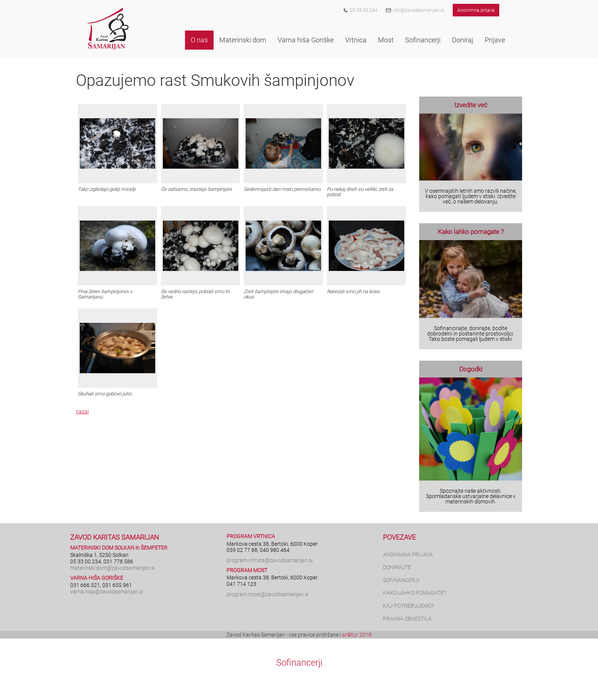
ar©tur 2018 (357, 635)
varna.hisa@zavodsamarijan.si (107, 592)
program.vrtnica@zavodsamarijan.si (270, 560)
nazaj (82, 411)
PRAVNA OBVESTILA (407, 619)
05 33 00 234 (363, 10)
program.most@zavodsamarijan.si (268, 594)
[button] (199, 40)
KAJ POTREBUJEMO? (408, 606)
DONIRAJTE (397, 567)
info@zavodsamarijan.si (415, 10)
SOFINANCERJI (401, 580)
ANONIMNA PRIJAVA (408, 555)
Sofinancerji (299, 663)
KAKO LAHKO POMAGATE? (414, 593)
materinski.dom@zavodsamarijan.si (113, 568)
